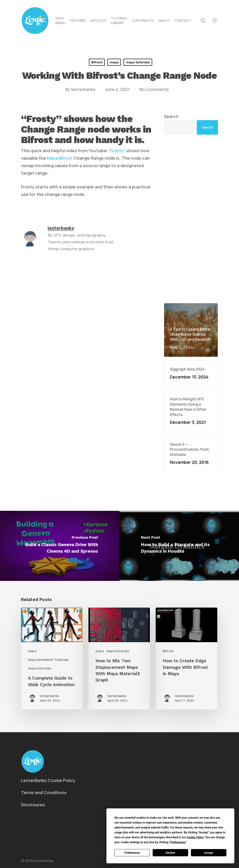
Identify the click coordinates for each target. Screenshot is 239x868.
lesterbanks (83, 89)
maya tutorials (138, 62)
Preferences (132, 853)
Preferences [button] (178, 842)
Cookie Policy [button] (195, 837)
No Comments (154, 89)
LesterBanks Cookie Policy (48, 780)
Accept (209, 853)
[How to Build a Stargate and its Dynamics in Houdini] (179, 546)
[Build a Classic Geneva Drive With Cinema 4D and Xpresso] (60, 546)
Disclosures (33, 805)
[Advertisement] (191, 183)
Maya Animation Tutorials (48, 660)
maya (114, 62)
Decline (170, 853)
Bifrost (97, 62)
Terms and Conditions (44, 792)
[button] (215, 21)
